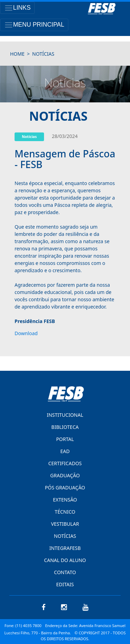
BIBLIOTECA (65, 427)
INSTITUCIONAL (65, 415)
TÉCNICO (65, 512)
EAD (65, 451)
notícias (43, 54)
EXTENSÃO (65, 500)
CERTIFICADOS (65, 463)
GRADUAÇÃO (65, 475)
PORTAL (65, 439)
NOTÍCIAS (65, 536)
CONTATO (65, 572)
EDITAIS (65, 584)
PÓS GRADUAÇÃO (65, 487)
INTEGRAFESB (65, 548)
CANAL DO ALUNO (65, 560)
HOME (17, 54)
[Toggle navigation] (17, 8)
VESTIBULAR (65, 524)
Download (26, 333)
